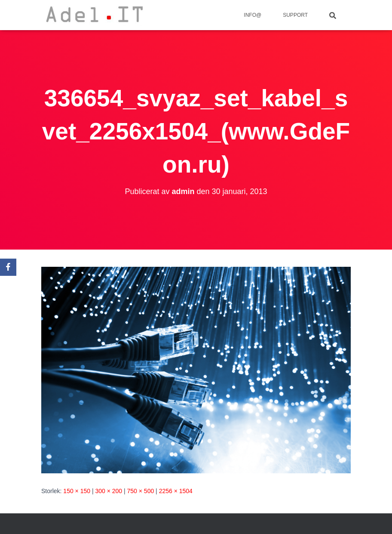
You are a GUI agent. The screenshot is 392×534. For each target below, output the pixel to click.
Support (295, 15)
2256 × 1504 (176, 491)
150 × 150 (77, 491)
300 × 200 (109, 491)
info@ (253, 15)
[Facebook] (8, 267)
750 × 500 (141, 491)
